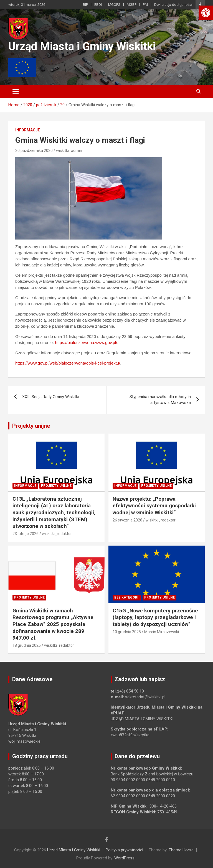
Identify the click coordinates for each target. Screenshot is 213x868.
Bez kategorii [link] (127, 597)
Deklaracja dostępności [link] (173, 5)
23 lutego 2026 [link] (26, 534)
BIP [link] (85, 5)
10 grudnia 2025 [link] (127, 632)
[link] (206, 13)
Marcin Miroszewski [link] (162, 632)
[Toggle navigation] (16, 91)
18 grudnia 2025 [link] (27, 645)
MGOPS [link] (114, 5)
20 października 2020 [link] (34, 151)
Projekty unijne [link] (31, 426)
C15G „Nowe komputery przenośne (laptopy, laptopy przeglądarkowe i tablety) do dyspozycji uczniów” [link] (155, 617)
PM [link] (145, 5)
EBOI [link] (98, 5)
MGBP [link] (132, 5)
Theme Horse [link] (181, 850)
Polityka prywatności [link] (124, 850)
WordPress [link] (124, 858)
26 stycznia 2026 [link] (127, 520)
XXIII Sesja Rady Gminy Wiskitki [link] (50, 397)
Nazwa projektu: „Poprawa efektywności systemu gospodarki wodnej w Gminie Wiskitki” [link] (154, 506)
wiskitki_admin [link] (69, 151)
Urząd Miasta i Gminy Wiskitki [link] (82, 46)
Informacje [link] (28, 130)
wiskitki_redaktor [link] (57, 534)
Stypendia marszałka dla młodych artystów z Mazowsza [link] (160, 400)
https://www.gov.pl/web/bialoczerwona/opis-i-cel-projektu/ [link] (68, 363)
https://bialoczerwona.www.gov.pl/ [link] (86, 343)
